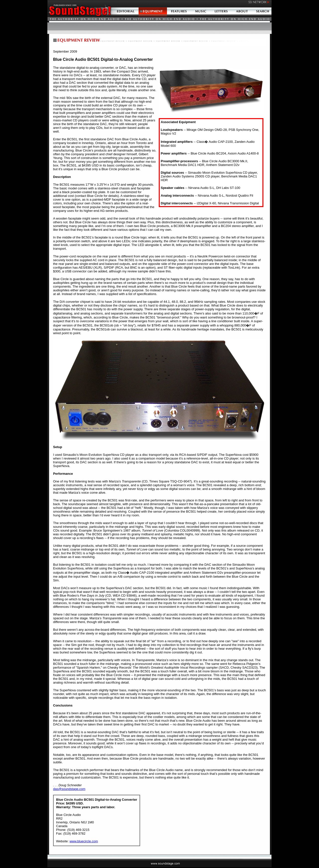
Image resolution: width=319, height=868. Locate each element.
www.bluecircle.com (84, 841)
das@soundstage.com (69, 789)
